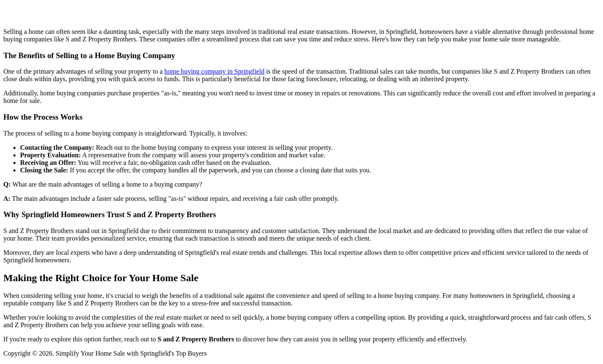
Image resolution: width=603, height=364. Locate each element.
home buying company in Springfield (214, 71)
